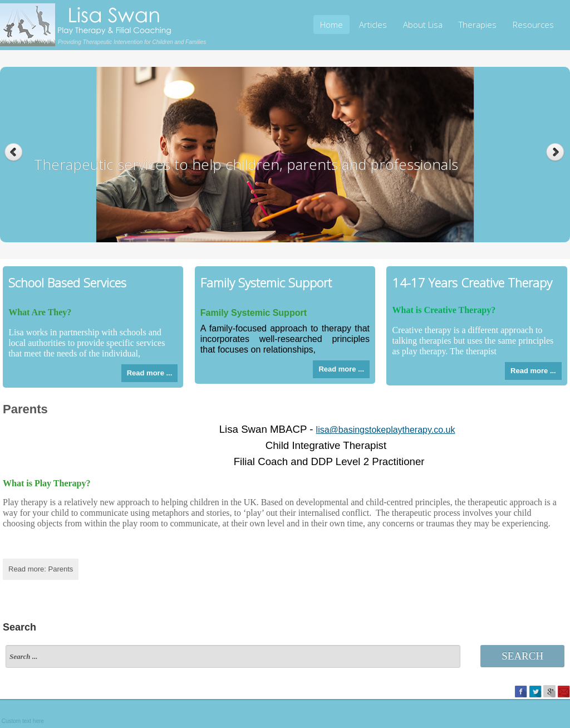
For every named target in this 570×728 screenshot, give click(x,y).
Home (331, 25)
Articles (373, 25)
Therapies (478, 25)
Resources (533, 25)
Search (522, 656)
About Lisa (423, 25)
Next (556, 152)
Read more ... (150, 373)
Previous (14, 152)
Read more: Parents (41, 569)
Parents (25, 409)
